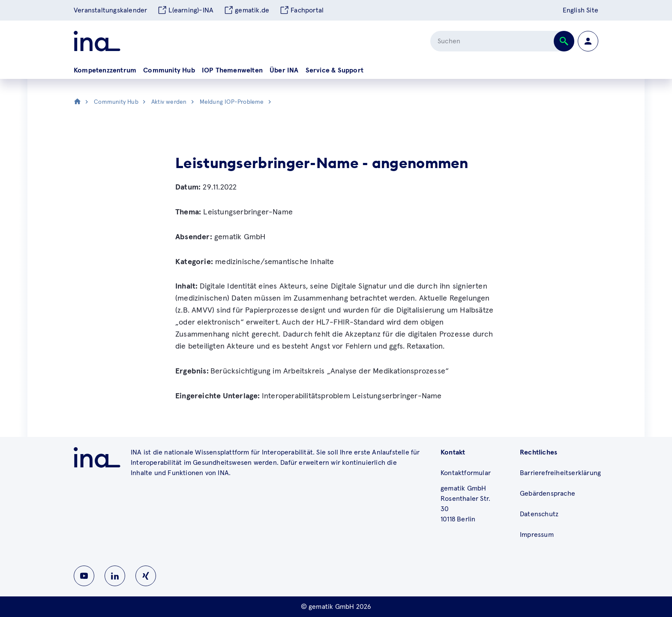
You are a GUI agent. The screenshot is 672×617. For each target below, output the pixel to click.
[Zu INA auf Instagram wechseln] (146, 576)
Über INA (284, 70)
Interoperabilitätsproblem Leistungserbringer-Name (352, 396)
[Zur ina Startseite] (97, 41)
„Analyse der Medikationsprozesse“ (388, 371)
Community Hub (169, 70)
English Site (580, 10)
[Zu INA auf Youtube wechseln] (84, 576)
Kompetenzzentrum (105, 70)
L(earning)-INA (185, 10)
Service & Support (334, 70)
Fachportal (301, 10)
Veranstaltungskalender (110, 10)
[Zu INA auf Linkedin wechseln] (115, 576)
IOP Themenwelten (232, 70)
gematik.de (246, 10)
